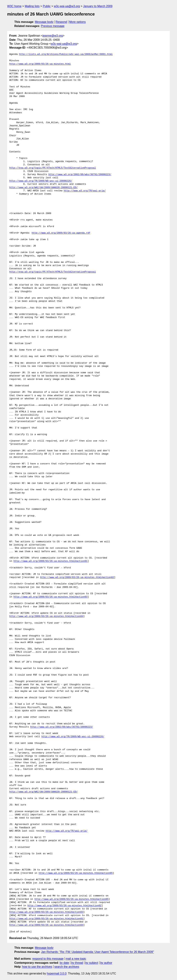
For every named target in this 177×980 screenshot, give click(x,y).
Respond (61, 22)
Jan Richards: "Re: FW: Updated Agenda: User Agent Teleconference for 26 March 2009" (97, 952)
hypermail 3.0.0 (56, 973)
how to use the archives (37, 967)
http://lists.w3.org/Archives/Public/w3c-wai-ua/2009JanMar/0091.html (66, 54)
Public (47, 6)
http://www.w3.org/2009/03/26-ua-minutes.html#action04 (46, 616)
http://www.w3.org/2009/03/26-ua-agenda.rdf (61, 233)
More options (78, 22)
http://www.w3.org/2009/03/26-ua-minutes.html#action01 (50, 561)
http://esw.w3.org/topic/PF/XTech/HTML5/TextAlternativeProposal (53, 168)
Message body (44, 22)
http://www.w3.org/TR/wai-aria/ (85, 191)
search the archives (67, 967)
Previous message (53, 26)
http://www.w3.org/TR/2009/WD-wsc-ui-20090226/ (41, 181)
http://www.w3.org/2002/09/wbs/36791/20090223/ (80, 175)
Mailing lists (32, 6)
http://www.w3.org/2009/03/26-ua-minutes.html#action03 (50, 597)
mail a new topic (76, 959)
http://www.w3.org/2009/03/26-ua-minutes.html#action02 (77, 577)
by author (106, 963)
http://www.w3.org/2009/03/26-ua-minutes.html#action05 (76, 873)
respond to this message (48, 959)
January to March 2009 (98, 6)
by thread (77, 963)
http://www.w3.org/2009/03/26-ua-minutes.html (40, 64)
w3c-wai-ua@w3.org (67, 6)
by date (64, 963)
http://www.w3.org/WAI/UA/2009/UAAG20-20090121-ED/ (43, 188)
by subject (92, 963)
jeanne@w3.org (53, 36)
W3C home (14, 6)
